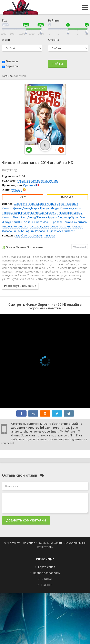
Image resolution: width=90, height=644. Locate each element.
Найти (58, 64)
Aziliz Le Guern (33, 222)
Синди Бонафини (23, 231)
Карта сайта (47, 567)
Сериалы (12, 66)
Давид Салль (48, 213)
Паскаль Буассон (40, 226)
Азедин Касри (66, 231)
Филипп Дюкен (12, 208)
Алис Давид (28, 217)
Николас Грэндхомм (70, 213)
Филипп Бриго (30, 213)
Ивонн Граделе (53, 222)
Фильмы (12, 61)
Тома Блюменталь (75, 222)
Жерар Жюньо (47, 204)
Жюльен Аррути (47, 217)
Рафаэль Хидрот (46, 231)
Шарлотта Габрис (25, 204)
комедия (16, 190)
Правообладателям (47, 573)
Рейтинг (54, 20)
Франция (29, 185)
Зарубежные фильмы (29, 235)
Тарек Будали (11, 213)
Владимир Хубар (69, 217)
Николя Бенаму (27, 181)
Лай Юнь (17, 222)
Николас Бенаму (48, 181)
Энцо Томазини (61, 226)
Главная (47, 585)
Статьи (47, 579)
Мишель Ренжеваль (15, 226)
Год (5, 20)
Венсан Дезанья (67, 204)
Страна (54, 40)
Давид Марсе (31, 208)
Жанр (6, 40)
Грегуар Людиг (50, 208)
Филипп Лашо (11, 217)
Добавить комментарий (26, 520)
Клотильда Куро (71, 208)
